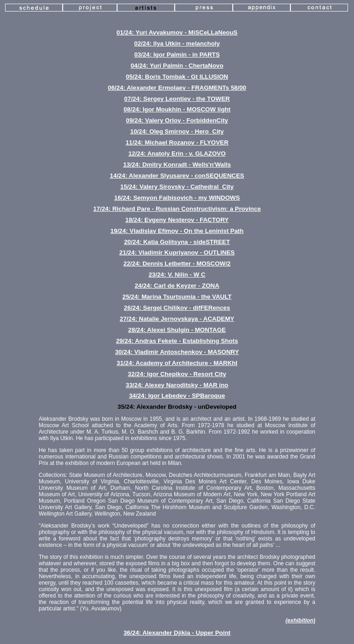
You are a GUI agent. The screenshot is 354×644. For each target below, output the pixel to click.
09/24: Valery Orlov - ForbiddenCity (177, 120)
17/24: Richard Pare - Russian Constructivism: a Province (177, 209)
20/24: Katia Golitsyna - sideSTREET (177, 242)
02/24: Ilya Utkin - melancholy (177, 44)
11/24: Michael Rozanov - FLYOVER (177, 142)
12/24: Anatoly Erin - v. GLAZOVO (177, 154)
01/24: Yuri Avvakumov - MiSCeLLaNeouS (177, 32)
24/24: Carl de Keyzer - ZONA (177, 286)
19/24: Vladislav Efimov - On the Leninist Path (177, 231)
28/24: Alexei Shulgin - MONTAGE (177, 330)
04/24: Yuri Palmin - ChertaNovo (177, 66)
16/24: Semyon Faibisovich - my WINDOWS (177, 198)
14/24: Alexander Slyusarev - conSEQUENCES (177, 176)
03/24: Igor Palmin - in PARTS (177, 55)
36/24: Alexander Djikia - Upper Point (177, 633)
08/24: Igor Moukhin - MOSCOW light (177, 109)
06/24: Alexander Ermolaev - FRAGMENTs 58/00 (177, 88)
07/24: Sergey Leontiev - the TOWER (177, 99)
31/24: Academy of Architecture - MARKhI (177, 363)
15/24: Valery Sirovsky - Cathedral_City (177, 187)
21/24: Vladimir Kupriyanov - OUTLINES (177, 252)
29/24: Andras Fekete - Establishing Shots (177, 341)
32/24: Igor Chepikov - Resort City (177, 374)
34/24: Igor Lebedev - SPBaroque (177, 396)
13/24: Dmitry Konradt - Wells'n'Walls (177, 165)
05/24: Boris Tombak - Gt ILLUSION (177, 77)
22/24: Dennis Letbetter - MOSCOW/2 (177, 264)
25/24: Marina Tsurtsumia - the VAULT (177, 297)
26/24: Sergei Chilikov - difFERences (177, 308)
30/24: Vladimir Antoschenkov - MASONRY (177, 352)
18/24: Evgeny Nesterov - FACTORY (177, 220)
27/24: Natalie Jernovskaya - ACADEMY (177, 319)
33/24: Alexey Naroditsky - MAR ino (177, 385)
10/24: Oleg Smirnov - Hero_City (177, 131)
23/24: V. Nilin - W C (177, 275)
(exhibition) (300, 621)
